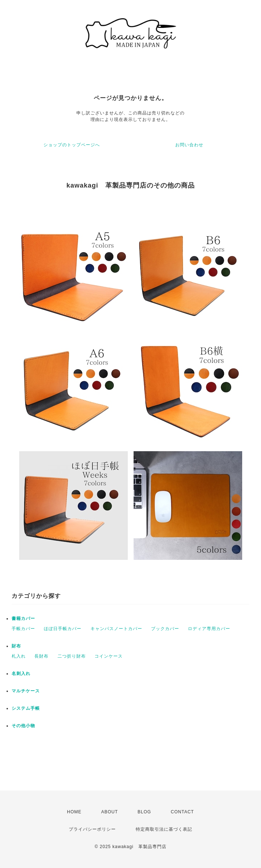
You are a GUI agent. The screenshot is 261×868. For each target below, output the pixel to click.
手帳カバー (23, 629)
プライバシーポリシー (92, 829)
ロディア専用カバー (209, 629)
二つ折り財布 (72, 656)
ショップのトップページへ (72, 145)
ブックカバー (165, 629)
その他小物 (23, 726)
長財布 (41, 656)
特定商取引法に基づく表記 (164, 829)
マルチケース (26, 691)
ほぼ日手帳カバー (63, 629)
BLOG (144, 812)
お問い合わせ (189, 145)
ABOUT (109, 812)
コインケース (109, 656)
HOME (74, 812)
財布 (16, 646)
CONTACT (182, 812)
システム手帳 (26, 708)
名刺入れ (21, 674)
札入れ (19, 656)
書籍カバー (23, 618)
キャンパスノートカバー (116, 629)
